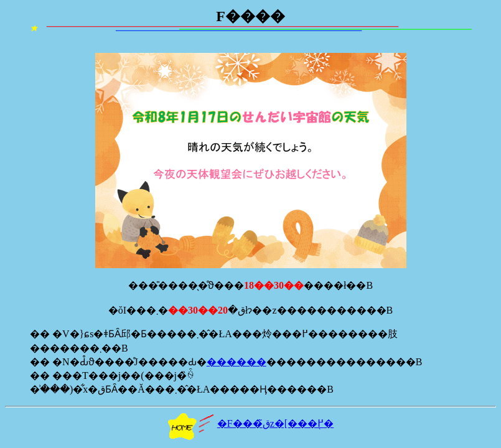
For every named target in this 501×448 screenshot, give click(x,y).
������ (236, 362)
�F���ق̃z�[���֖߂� (250, 423)
